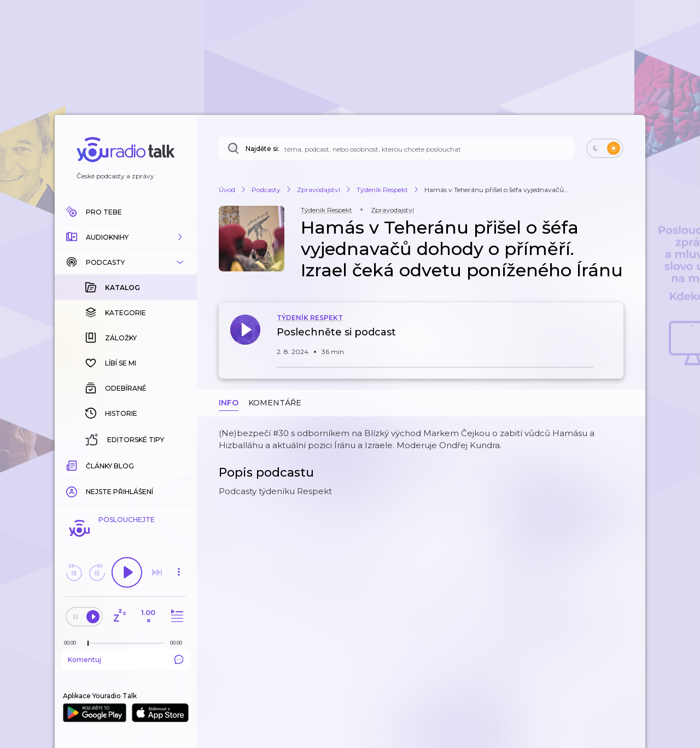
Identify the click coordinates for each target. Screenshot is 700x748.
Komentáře (275, 403)
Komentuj (126, 659)
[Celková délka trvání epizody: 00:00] (179, 643)
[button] (126, 237)
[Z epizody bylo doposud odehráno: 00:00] (73, 643)
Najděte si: (262, 149)
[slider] (88, 643)
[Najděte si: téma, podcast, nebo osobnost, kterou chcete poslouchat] (396, 148)
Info (229, 403)
